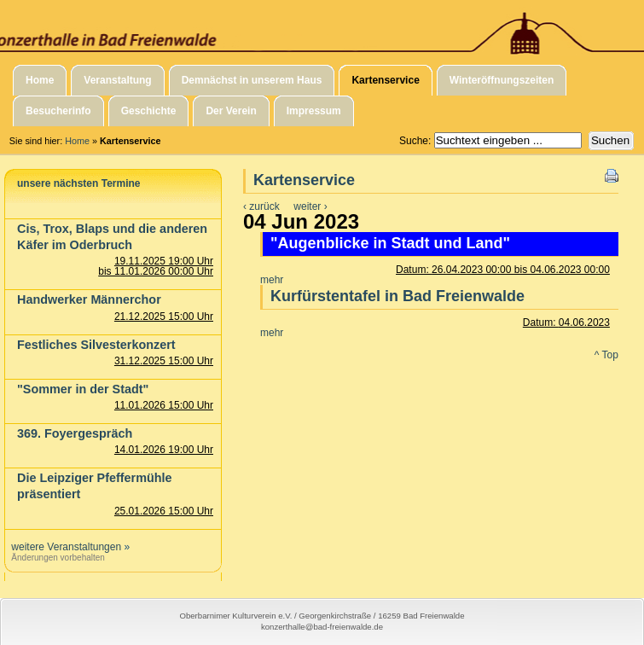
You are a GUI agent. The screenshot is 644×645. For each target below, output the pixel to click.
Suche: (417, 141)
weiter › (310, 206)
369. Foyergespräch (75, 433)
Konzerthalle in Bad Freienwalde (322, 28)
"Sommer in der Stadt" (83, 389)
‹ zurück (261, 206)
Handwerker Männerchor (89, 299)
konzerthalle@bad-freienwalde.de (322, 627)
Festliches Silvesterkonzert (96, 345)
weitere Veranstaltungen (66, 547)
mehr (272, 280)
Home (77, 141)
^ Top (606, 355)
